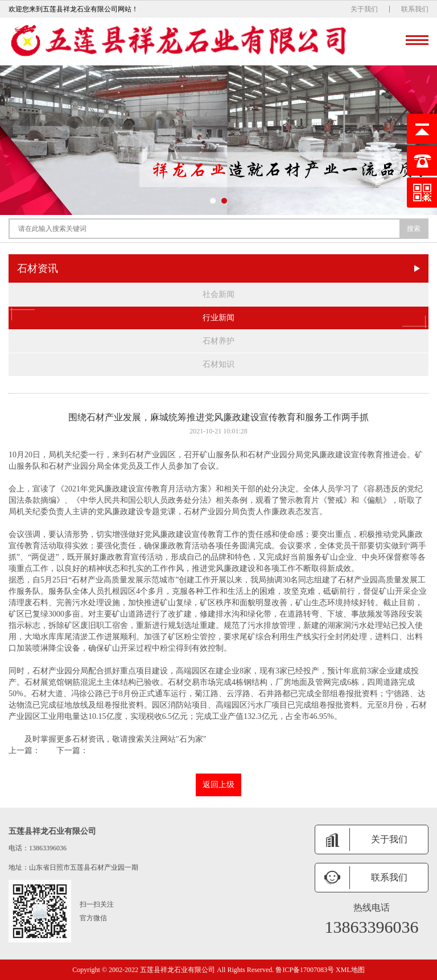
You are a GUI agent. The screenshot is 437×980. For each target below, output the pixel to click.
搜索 (414, 229)
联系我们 (415, 9)
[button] (213, 201)
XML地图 (350, 970)
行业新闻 (218, 318)
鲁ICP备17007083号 (305, 970)
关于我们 (364, 9)
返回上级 (218, 785)
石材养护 (218, 341)
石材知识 (218, 364)
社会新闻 (218, 294)
